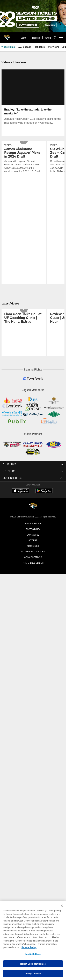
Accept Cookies (33, 973)
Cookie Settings (33, 548)
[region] (33, 940)
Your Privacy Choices (33, 542)
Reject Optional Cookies (33, 964)
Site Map (33, 531)
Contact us (33, 526)
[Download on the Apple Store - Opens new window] (21, 482)
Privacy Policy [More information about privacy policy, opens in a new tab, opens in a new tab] (29, 947)
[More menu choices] (61, 37)
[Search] (55, 38)
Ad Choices (33, 537)
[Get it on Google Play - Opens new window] (44, 483)
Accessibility (33, 520)
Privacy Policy (33, 514)
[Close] (62, 906)
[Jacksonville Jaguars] (33, 498)
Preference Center (33, 554)
